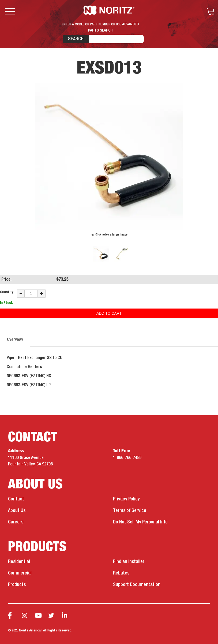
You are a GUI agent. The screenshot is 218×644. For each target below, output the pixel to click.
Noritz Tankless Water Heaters (109, 10)
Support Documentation (137, 585)
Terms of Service (130, 511)
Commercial (20, 573)
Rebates (121, 573)
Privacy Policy (126, 499)
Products (17, 585)
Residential (19, 562)
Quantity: (7, 292)
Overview (15, 340)
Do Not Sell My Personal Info (140, 522)
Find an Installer (129, 562)
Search (76, 39)
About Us (17, 511)
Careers (16, 522)
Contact (16, 499)
